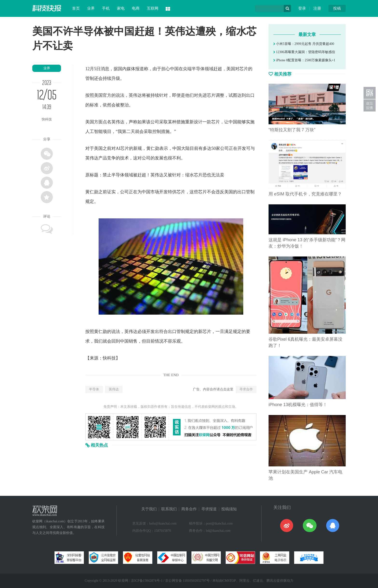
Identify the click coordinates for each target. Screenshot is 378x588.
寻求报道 (209, 509)
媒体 (131, 69)
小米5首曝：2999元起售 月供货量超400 (304, 44)
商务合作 (189, 509)
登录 (302, 8)
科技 (111, 358)
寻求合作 (246, 389)
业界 (91, 8)
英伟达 (114, 389)
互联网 (153, 8)
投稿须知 (229, 509)
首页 (76, 8)
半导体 (94, 389)
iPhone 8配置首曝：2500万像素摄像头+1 (304, 60)
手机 (106, 8)
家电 (121, 8)
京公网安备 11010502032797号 (187, 581)
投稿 (337, 8)
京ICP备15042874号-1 (147, 581)
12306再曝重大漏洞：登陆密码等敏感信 (304, 52)
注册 (317, 8)
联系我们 (169, 509)
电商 (136, 8)
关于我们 (149, 509)
